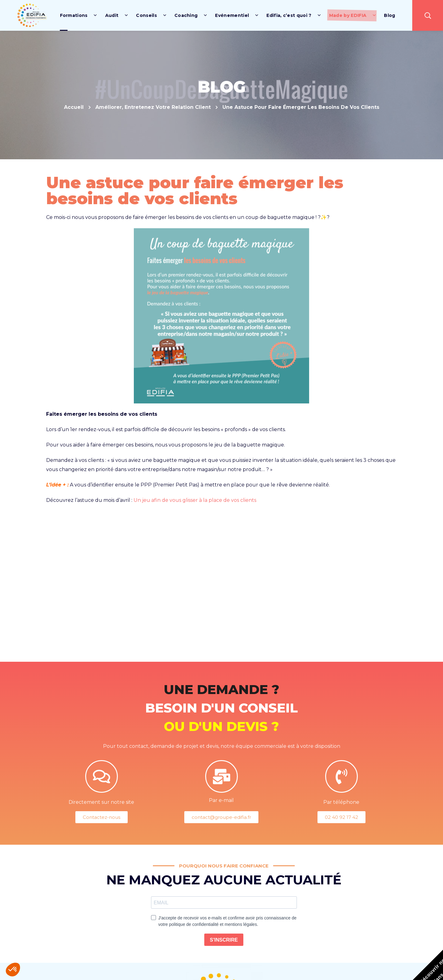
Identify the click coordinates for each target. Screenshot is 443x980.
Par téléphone (341, 802)
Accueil (74, 107)
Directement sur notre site (101, 802)
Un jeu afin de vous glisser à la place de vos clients (195, 500)
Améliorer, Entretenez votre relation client (153, 107)
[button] (428, 15)
